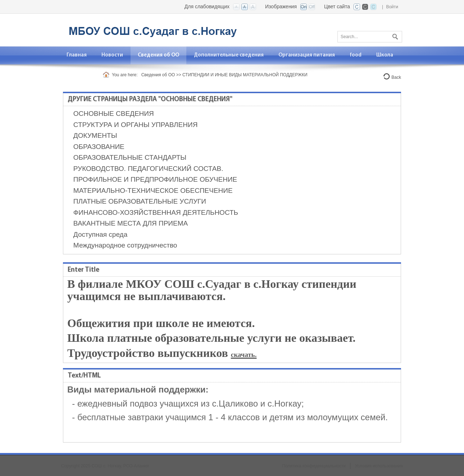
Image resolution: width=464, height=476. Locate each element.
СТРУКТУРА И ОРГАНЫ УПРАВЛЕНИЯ (136, 125)
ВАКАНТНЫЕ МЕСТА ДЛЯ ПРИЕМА (131, 223)
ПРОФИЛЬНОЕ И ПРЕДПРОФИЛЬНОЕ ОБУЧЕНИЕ (155, 179)
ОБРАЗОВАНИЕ (99, 147)
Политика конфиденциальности (314, 466)
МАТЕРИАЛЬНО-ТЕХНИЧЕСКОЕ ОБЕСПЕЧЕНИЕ (153, 191)
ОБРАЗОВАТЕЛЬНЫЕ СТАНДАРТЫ (130, 157)
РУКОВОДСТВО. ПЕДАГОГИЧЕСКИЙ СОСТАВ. (148, 169)
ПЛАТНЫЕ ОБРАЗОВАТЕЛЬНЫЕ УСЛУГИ (140, 201)
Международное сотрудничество (125, 245)
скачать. (244, 355)
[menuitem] (77, 55)
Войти (392, 7)
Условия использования (379, 466)
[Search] (370, 37)
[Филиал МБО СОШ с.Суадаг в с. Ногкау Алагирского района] (151, 29)
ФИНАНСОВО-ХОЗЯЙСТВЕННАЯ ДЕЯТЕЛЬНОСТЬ (156, 212)
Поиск (394, 35)
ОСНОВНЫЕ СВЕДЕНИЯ (114, 114)
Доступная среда (100, 234)
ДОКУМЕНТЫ (95, 135)
